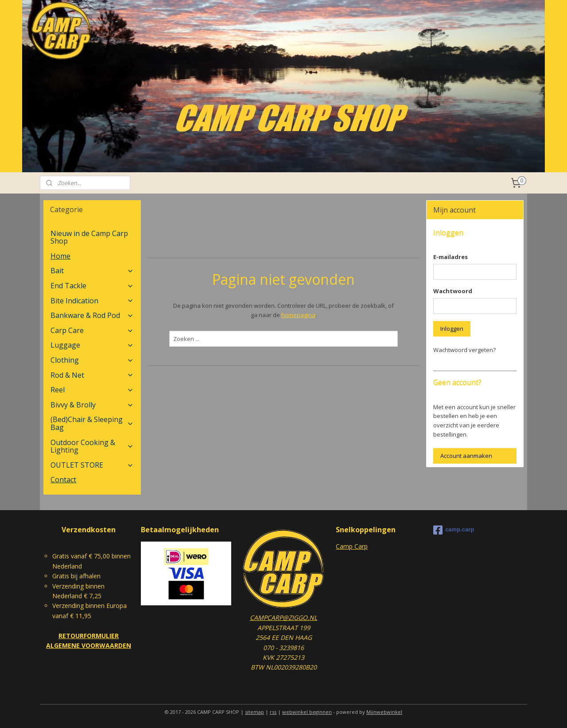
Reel (92, 390)
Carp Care (92, 330)
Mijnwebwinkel (384, 712)
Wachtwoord (453, 291)
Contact (63, 480)
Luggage (92, 345)
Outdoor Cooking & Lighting (92, 446)
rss (273, 712)
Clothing (92, 360)
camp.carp (454, 530)
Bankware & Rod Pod (92, 315)
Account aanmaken (466, 456)
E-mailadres (450, 257)
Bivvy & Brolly (92, 405)
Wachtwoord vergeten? (464, 350)
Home (60, 256)
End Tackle (92, 286)
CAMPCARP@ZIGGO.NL (283, 618)
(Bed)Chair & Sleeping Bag (92, 423)
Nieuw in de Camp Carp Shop (89, 237)
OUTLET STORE (92, 465)
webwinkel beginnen (307, 712)
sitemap (254, 712)
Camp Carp (352, 546)
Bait (92, 271)
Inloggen (452, 329)
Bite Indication (92, 301)
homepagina (298, 315)
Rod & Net (92, 375)
